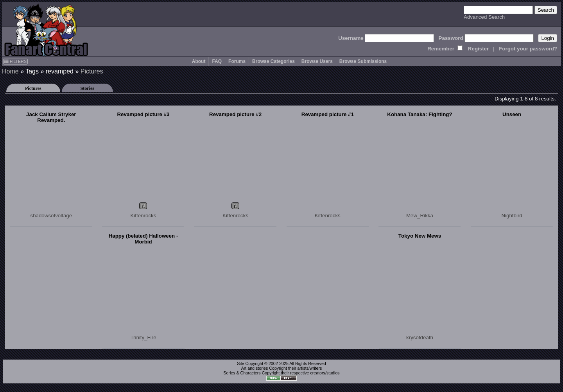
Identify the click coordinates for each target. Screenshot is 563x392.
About (199, 61)
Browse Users (317, 61)
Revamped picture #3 (143, 114)
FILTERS (15, 61)
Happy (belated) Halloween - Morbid (143, 239)
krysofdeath (420, 337)
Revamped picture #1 (328, 114)
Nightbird (512, 216)
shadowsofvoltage (51, 216)
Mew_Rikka (420, 216)
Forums (237, 61)
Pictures (92, 71)
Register (478, 49)
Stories (87, 88)
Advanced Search (484, 17)
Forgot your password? (528, 49)
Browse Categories (273, 61)
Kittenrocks (143, 216)
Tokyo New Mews (420, 236)
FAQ (217, 61)
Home (10, 71)
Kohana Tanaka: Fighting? (420, 114)
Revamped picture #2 (235, 114)
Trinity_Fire (143, 337)
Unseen (512, 114)
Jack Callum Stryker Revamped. (51, 117)
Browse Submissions (363, 61)
